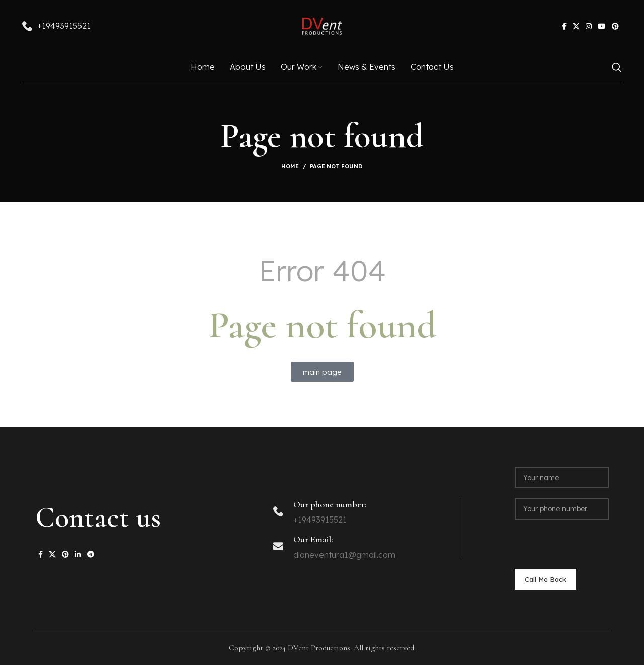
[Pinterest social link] (615, 28)
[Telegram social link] (91, 554)
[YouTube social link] (602, 28)
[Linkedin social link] (78, 554)
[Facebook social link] (564, 28)
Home (290, 166)
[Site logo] (322, 27)
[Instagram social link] (589, 28)
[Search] (617, 70)
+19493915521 (64, 27)
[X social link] (576, 28)
